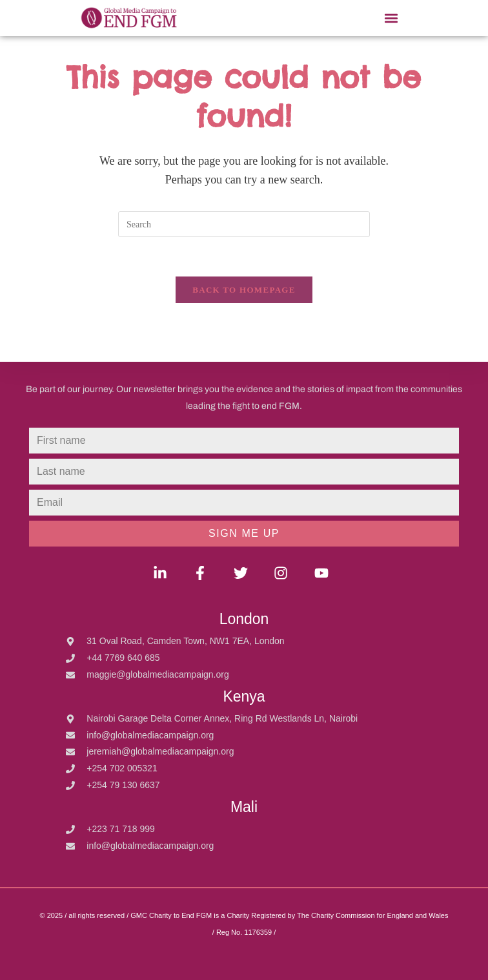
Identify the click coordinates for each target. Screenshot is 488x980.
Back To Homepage (244, 290)
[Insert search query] (244, 224)
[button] (391, 18)
